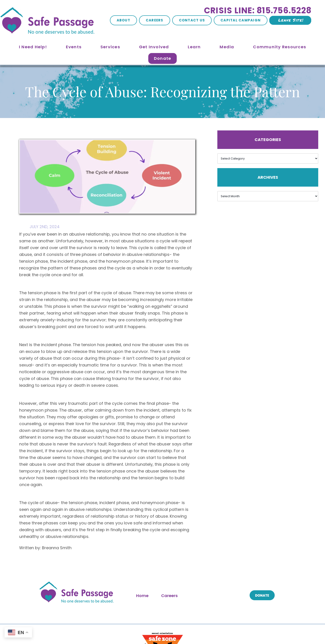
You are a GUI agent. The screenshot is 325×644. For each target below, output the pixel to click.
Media (227, 47)
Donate (163, 58)
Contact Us (192, 20)
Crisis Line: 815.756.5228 (258, 10)
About (123, 20)
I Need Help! (33, 47)
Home (142, 596)
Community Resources (280, 47)
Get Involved (154, 47)
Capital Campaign (241, 20)
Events (74, 47)
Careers (155, 20)
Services (110, 47)
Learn (194, 47)
